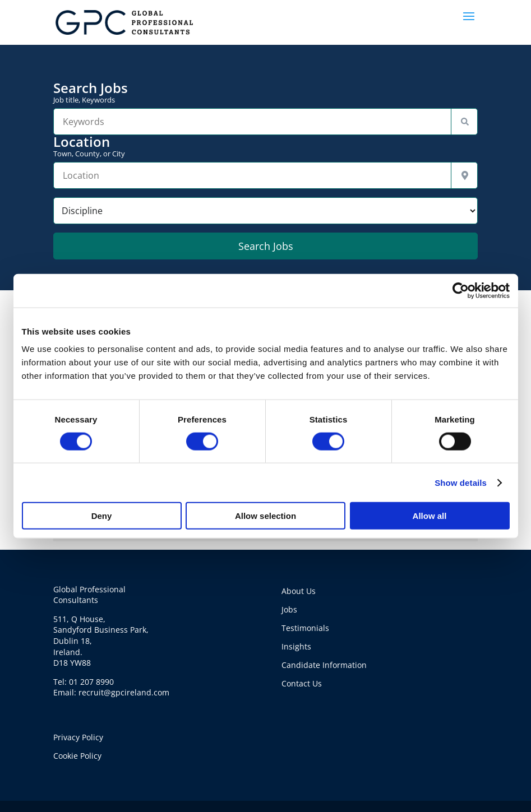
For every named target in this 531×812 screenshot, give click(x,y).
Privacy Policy (78, 737)
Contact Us (302, 683)
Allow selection (265, 516)
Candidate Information (324, 665)
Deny (102, 516)
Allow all (430, 516)
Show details (461, 482)
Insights (296, 646)
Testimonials (305, 628)
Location (266, 146)
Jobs (289, 609)
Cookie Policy (77, 756)
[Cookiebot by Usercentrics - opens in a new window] (461, 290)
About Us (299, 591)
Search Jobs (266, 92)
